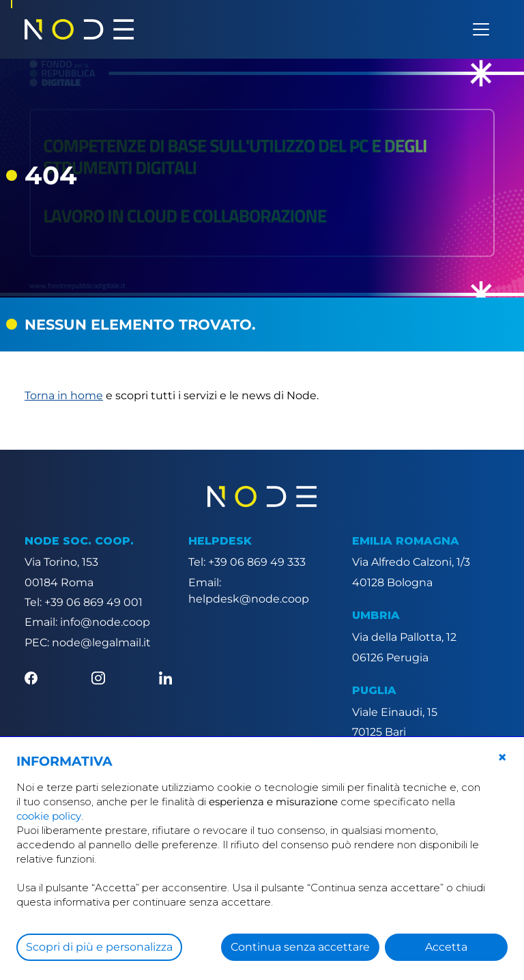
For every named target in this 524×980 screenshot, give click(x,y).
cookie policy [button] (49, 816)
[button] (502, 758)
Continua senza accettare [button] (300, 947)
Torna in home (64, 395)
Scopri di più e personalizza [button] (99, 947)
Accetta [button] (446, 947)
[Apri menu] (481, 29)
